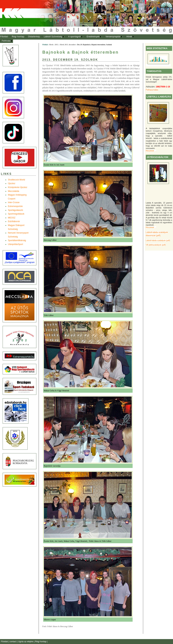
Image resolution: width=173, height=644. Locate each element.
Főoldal (4, 37)
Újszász (12, 183)
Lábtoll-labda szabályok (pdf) (158, 240)
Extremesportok (15, 206)
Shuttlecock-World (16, 180)
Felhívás (6, 41)
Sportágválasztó (15, 210)
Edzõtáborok (14, 221)
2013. (57, 45)
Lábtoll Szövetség (53, 37)
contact (13, 642)
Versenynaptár (113, 37)
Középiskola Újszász (18, 187)
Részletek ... (151, 151)
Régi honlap (18, 37)
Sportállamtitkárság (17, 240)
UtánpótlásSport (15, 244)
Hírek (129, 37)
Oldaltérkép (34, 37)
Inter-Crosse (14, 202)
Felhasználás (152, 90)
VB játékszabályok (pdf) (156, 245)
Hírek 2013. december (68, 45)
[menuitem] (4, 37)
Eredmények (93, 37)
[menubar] (70, 39)
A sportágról (74, 37)
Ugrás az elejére (26, 642)
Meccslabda (14, 191)
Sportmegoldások (16, 214)
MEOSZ (12, 218)
